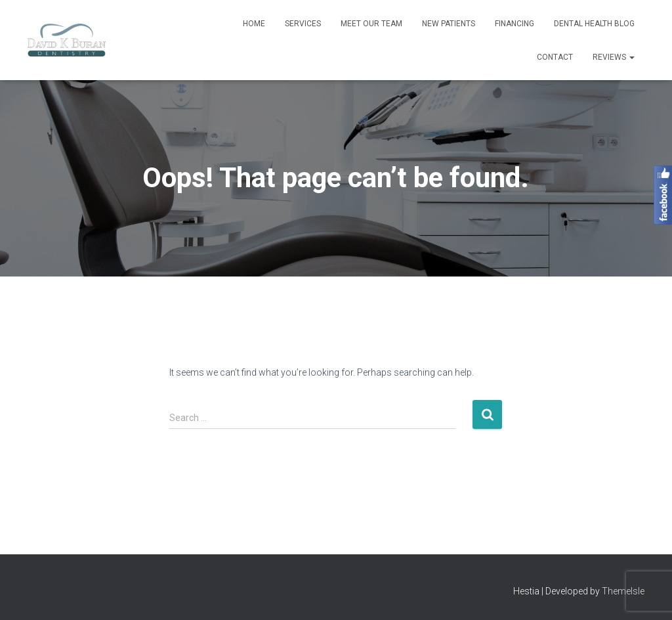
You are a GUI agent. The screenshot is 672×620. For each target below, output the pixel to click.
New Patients (449, 24)
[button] (631, 57)
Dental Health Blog (594, 24)
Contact (555, 57)
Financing (514, 24)
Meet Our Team (371, 24)
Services (303, 24)
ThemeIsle (623, 591)
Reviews (614, 57)
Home (254, 24)
